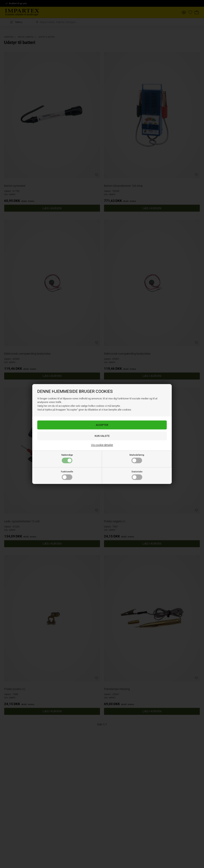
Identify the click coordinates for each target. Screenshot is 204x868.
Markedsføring (137, 458)
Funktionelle (67, 475)
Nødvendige (67, 458)
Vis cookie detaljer (102, 445)
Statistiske (137, 475)
